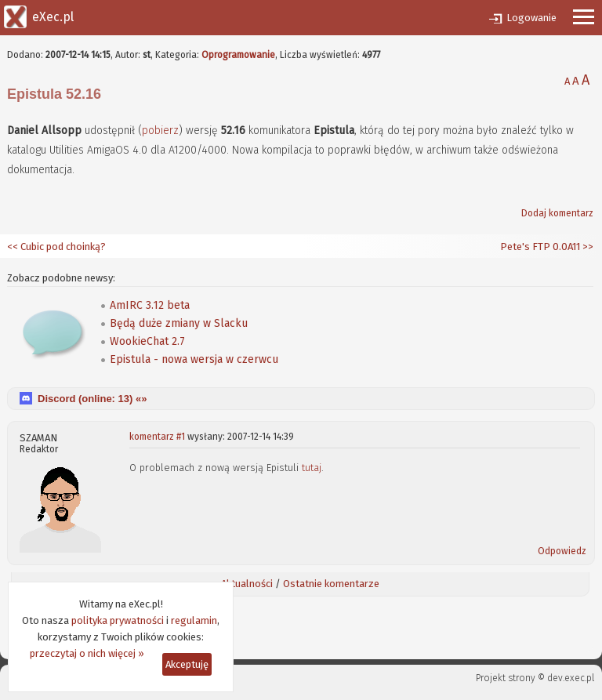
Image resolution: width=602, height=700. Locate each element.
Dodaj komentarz (557, 213)
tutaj (312, 468)
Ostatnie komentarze (331, 584)
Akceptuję (187, 664)
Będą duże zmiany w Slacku (179, 323)
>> (587, 247)
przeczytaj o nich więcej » (87, 653)
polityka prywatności (118, 620)
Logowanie (531, 18)
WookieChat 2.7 (147, 341)
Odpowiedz (562, 551)
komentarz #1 (157, 437)
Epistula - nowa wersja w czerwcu (194, 359)
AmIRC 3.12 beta (150, 305)
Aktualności (247, 584)
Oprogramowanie (238, 55)
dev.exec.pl (571, 678)
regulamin (194, 620)
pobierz (160, 131)
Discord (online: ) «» (92, 399)
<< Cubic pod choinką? (56, 247)
